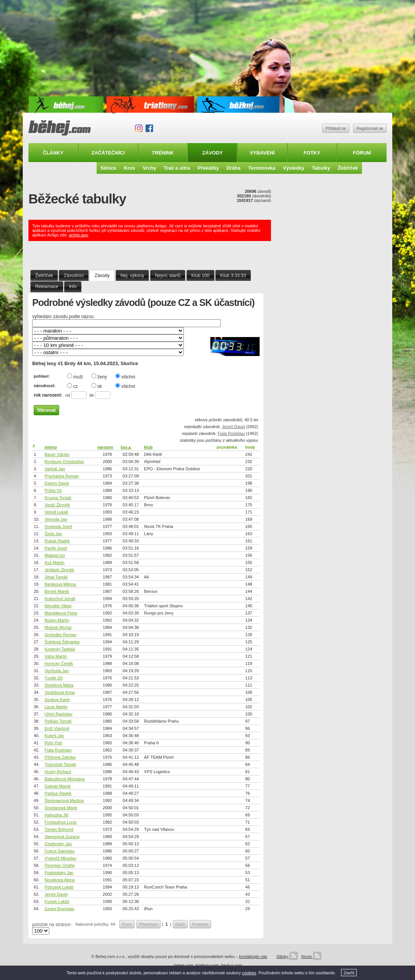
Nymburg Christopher (64, 462)
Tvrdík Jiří (53, 678)
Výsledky (294, 168)
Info (73, 287)
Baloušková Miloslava (64, 779)
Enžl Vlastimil (57, 728)
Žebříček (348, 168)
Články (53, 153)
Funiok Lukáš (57, 901)
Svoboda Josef (58, 526)
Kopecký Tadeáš (60, 649)
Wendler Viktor (58, 606)
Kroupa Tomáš (58, 498)
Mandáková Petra (61, 613)
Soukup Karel (57, 700)
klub (148, 447)
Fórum (362, 153)
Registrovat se (370, 128)
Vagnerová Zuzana (62, 837)
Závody (213, 153)
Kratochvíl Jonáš (60, 599)
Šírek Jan (53, 534)
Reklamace (47, 287)
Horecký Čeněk (59, 663)
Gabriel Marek (57, 786)
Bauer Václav (57, 454)
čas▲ (126, 447)
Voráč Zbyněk (57, 505)
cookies (249, 973)
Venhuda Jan (56, 671)
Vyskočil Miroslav (60, 858)
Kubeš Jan (54, 736)
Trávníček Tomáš (60, 764)
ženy (99, 377)
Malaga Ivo (55, 555)
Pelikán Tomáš (58, 721)
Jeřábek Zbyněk (59, 570)
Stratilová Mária (59, 685)
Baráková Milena (60, 584)
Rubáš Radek (57, 541)
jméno (50, 447)
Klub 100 (200, 276)
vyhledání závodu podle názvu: (63, 317)
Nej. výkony (132, 276)
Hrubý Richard (58, 772)
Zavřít (349, 973)
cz (72, 386)
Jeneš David (234, 427)
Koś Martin (54, 562)
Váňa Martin (56, 656)
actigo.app (79, 235)
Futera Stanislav (59, 851)
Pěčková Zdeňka (60, 757)
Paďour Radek (58, 793)
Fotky (312, 153)
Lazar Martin (56, 707)
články (287, 956)
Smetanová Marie (61, 808)
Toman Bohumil (59, 829)
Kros (130, 168)
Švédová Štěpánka (62, 642)
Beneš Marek (57, 591)
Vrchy (150, 168)
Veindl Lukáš (56, 512)
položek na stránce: (52, 925)
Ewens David (56, 483)
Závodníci (74, 276)
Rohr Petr (53, 743)
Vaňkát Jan (55, 469)
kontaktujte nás (253, 956)
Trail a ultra (177, 168)
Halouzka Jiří (56, 815)
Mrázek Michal (58, 627)
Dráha (234, 168)
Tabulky (321, 168)
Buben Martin (57, 620)
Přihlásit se (336, 128)
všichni (125, 377)
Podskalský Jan (59, 873)
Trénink (163, 153)
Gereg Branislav (59, 909)
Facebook (149, 128)
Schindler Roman (60, 635)
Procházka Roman (62, 476)
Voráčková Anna (60, 692)
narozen (105, 447)
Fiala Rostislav (232, 433)
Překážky (208, 168)
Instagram (139, 128)
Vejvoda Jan (56, 519)
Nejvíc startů (168, 276)
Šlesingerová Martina (64, 800)
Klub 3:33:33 (233, 276)
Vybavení (262, 153)
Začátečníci (108, 153)
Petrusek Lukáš (59, 887)
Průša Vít (53, 490)
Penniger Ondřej (60, 865)
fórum (311, 956)
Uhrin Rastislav (58, 714)
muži (75, 377)
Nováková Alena (60, 880)
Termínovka (262, 168)
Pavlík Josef (56, 548)
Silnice (108, 168)
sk (97, 386)
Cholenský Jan (58, 844)
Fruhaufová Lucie (60, 822)
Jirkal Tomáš (56, 577)
